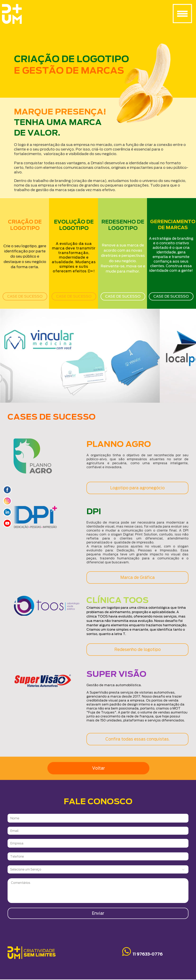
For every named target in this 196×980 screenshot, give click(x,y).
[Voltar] (98, 768)
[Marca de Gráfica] (137, 577)
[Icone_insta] (7, 501)
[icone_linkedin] (7, 512)
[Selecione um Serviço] (98, 869)
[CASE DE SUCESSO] (25, 296)
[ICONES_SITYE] (7, 490)
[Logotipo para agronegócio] (137, 488)
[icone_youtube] (7, 523)
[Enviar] (98, 913)
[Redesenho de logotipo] (137, 650)
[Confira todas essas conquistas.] (137, 739)
